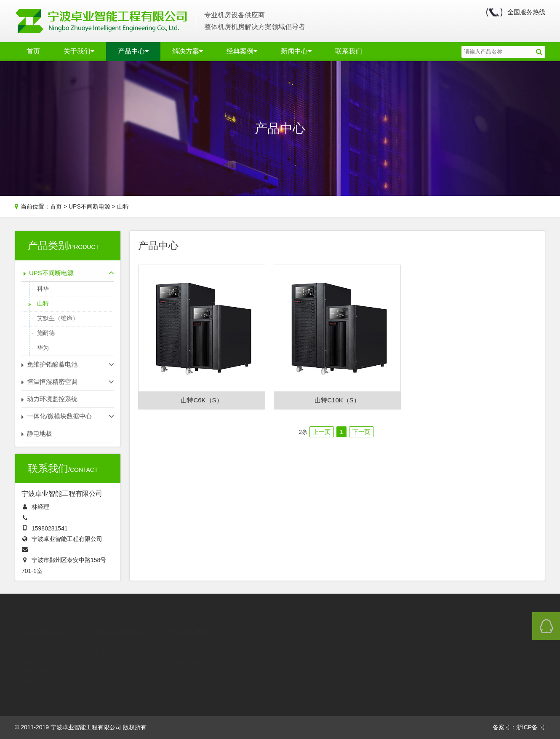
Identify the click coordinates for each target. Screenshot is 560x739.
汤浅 (101, 669)
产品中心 (133, 51)
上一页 (322, 432)
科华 (43, 289)
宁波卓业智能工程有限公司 (67, 539)
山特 (123, 206)
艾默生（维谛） (58, 318)
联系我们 (349, 51)
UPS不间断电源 (89, 206)
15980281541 (50, 528)
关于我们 (79, 51)
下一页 (361, 432)
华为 (43, 348)
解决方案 (188, 51)
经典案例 (242, 51)
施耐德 (46, 333)
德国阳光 (106, 679)
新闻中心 (296, 51)
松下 (101, 659)
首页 (33, 51)
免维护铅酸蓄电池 (120, 621)
